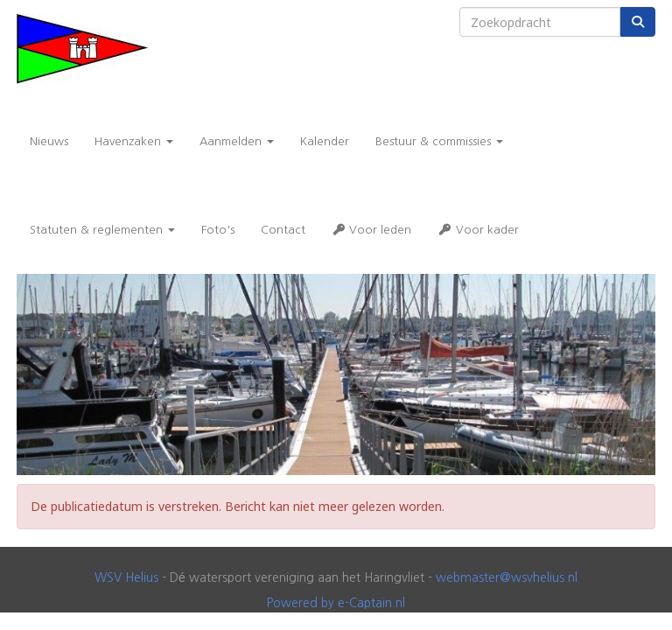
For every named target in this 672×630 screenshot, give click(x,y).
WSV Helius (126, 577)
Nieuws (49, 141)
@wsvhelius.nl (507, 577)
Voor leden (371, 230)
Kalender (325, 141)
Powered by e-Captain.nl (336, 603)
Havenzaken (134, 141)
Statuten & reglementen (102, 230)
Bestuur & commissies (439, 141)
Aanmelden (237, 141)
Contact (283, 230)
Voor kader (478, 230)
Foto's (218, 230)
